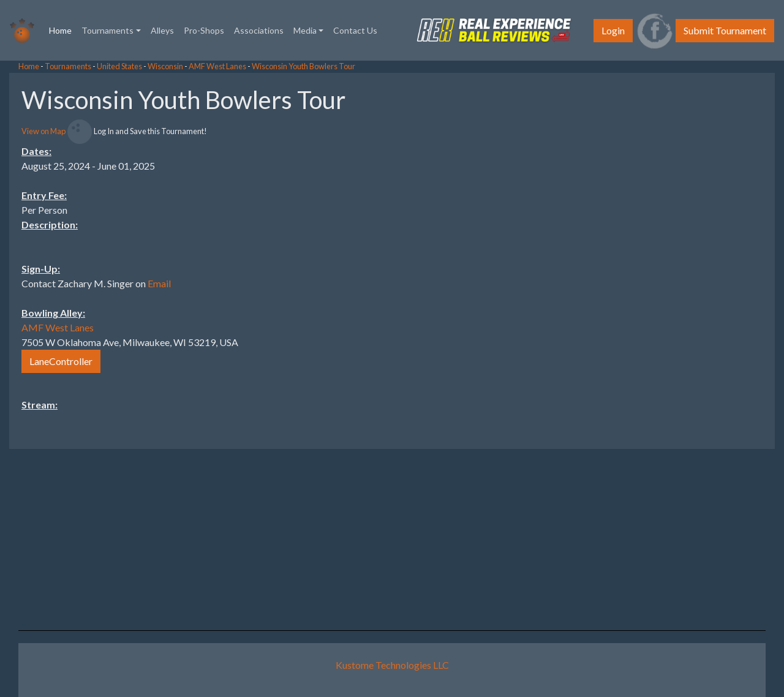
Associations (259, 30)
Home (63, 29)
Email (159, 283)
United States (119, 66)
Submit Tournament (725, 30)
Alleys (162, 30)
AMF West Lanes (217, 66)
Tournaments (68, 66)
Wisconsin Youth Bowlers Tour (303, 66)
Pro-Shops (204, 30)
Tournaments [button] (107, 30)
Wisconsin (165, 66)
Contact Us (355, 30)
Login (613, 30)
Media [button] (305, 30)
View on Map (43, 131)
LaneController (61, 361)
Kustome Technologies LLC (392, 665)
